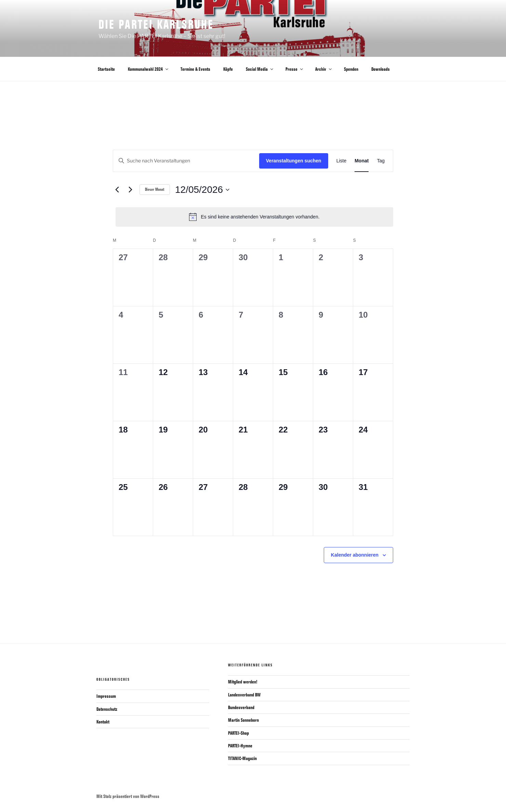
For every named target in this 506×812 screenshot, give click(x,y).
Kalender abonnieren (355, 555)
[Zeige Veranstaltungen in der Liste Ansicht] (342, 161)
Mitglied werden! (243, 682)
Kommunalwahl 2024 (149, 69)
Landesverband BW (244, 695)
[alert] (254, 217)
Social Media (260, 69)
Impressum (106, 696)
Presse (295, 69)
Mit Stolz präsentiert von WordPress (128, 796)
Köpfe (228, 69)
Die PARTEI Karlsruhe (156, 24)
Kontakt (103, 722)
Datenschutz (107, 709)
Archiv (324, 69)
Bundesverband (241, 707)
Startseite (106, 69)
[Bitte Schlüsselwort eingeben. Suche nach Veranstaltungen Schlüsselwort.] (186, 161)
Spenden (351, 69)
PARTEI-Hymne (240, 746)
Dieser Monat (155, 189)
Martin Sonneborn (243, 720)
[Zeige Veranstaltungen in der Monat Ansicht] (362, 161)
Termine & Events (195, 69)
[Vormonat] (117, 190)
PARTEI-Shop (238, 733)
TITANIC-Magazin (242, 758)
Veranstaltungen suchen (294, 161)
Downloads (381, 69)
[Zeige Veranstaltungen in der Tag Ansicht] (381, 161)
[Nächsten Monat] (130, 190)
